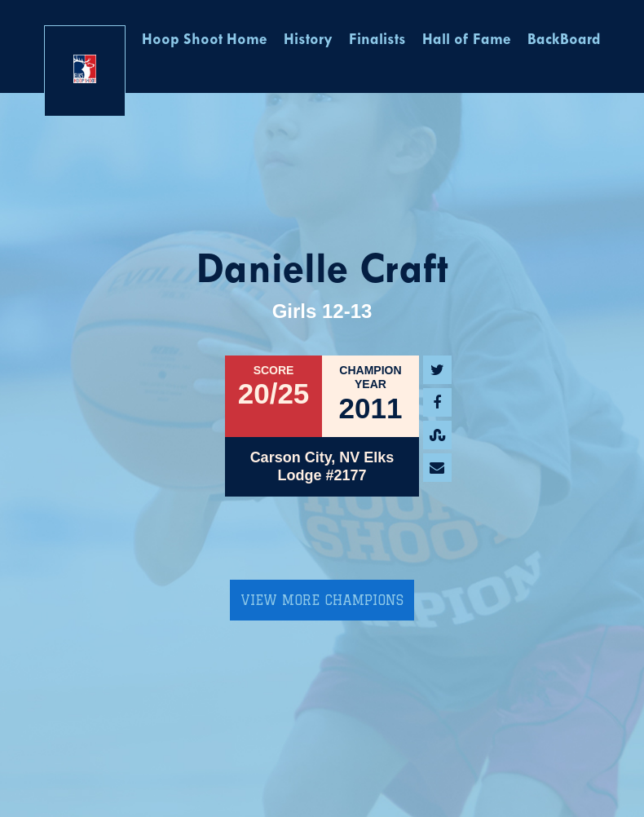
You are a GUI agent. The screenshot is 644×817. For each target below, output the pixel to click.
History (308, 40)
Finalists (377, 40)
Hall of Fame (467, 40)
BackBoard (564, 40)
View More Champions (322, 600)
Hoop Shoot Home (205, 40)
